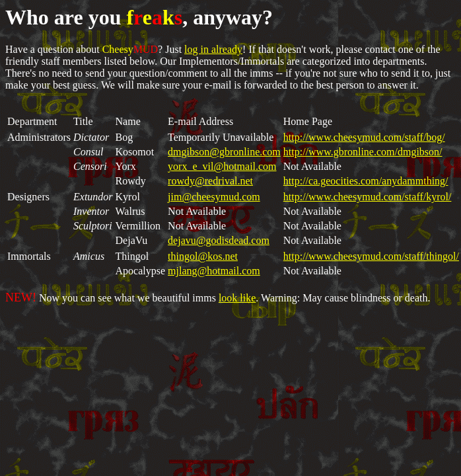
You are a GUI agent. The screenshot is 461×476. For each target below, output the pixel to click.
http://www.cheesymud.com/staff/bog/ (364, 137)
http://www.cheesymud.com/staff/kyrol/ (368, 197)
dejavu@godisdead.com (219, 240)
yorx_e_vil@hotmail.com (222, 166)
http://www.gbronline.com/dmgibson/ (363, 152)
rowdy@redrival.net (210, 181)
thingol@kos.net (203, 256)
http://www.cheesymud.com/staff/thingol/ (371, 256)
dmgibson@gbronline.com (224, 152)
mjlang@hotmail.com (214, 271)
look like (237, 298)
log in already (213, 49)
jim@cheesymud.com (214, 197)
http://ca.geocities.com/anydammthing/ (366, 181)
